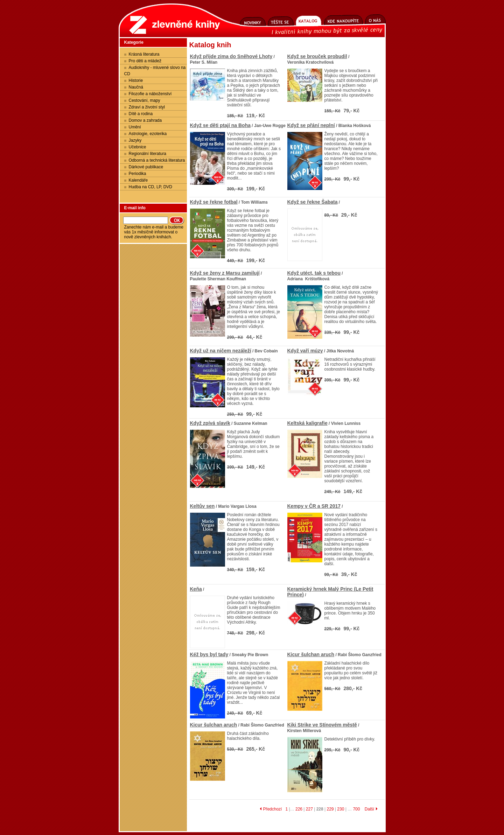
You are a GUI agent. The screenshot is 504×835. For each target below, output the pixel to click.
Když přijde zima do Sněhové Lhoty (231, 56)
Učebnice (138, 147)
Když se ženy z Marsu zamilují (225, 273)
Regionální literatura (148, 154)
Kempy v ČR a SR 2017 (314, 506)
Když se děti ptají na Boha (220, 125)
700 (356, 809)
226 (299, 809)
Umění (135, 127)
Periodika (138, 174)
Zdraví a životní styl (147, 107)
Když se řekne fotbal (214, 202)
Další (371, 809)
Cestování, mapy (145, 100)
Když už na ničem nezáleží (221, 351)
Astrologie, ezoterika (148, 134)
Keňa (196, 589)
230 (341, 809)
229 (330, 809)
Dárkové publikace (146, 167)
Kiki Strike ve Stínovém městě (322, 725)
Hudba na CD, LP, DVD (151, 187)
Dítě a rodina (141, 114)
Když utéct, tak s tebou (314, 273)
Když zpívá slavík (210, 423)
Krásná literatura (144, 54)
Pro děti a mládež (145, 61)
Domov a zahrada (145, 120)
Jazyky (135, 140)
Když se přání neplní (311, 125)
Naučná (136, 87)
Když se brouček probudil (317, 56)
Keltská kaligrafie (307, 423)
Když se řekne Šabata (313, 202)
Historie (136, 80)
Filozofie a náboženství (150, 94)
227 (309, 809)
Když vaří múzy (305, 351)
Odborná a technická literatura (157, 160)
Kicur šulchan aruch (311, 654)
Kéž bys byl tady (209, 654)
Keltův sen (202, 506)
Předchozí (271, 809)
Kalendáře (138, 180)
